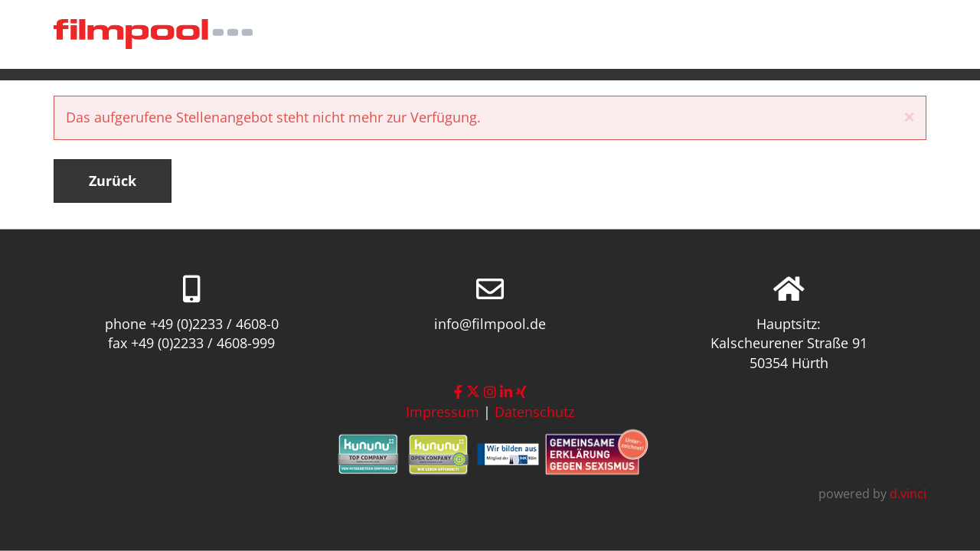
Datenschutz (534, 412)
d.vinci (908, 494)
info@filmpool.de (490, 323)
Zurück (113, 181)
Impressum (443, 412)
